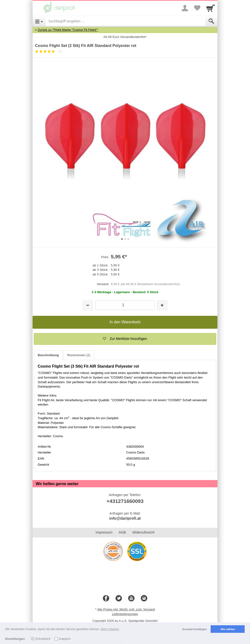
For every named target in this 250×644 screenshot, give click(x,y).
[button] (125, 339)
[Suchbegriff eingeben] (125, 21)
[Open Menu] (39, 21)
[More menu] (185, 8)
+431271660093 (125, 501)
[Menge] (125, 305)
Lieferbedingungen (125, 614)
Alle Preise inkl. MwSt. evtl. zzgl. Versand (126, 609)
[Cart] (211, 8)
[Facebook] (106, 599)
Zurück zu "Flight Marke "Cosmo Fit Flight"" (68, 30)
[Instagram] (144, 599)
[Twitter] (119, 599)
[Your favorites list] (197, 8)
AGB (122, 532)
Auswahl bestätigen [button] (194, 629)
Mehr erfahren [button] (110, 629)
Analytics (65, 639)
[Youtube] (131, 599)
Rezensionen (79, 355)
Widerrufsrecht (143, 532)
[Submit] (211, 21)
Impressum (104, 532)
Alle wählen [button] (228, 629)
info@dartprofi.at (125, 518)
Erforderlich (43, 639)
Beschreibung (48, 355)
